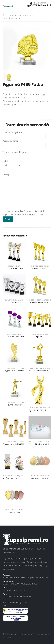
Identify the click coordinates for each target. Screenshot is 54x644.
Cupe (9, 266)
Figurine (7, 368)
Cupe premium (16, 266)
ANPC (5, 606)
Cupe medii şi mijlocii (42, 266)
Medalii (33, 476)
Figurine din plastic (18, 368)
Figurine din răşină (18, 442)
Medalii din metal (43, 476)
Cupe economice (34, 300)
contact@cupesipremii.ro (14, 590)
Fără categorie (45, 300)
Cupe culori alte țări (42, 334)
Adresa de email (24, 143)
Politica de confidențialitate (15, 602)
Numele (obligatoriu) (24, 134)
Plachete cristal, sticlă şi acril (39, 442)
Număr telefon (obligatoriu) (16, 154)
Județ (12, 163)
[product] (14, 251)
